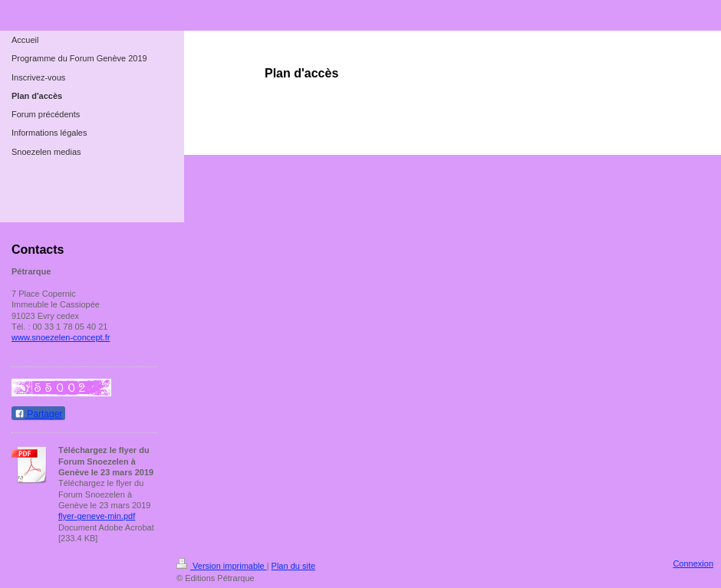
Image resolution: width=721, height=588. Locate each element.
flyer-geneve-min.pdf (97, 516)
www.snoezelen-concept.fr (61, 337)
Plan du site (293, 566)
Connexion (693, 563)
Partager (38, 414)
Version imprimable (222, 566)
